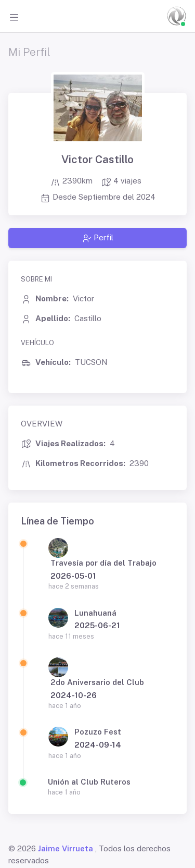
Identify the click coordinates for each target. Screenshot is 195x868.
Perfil (98, 238)
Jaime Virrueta (66, 848)
